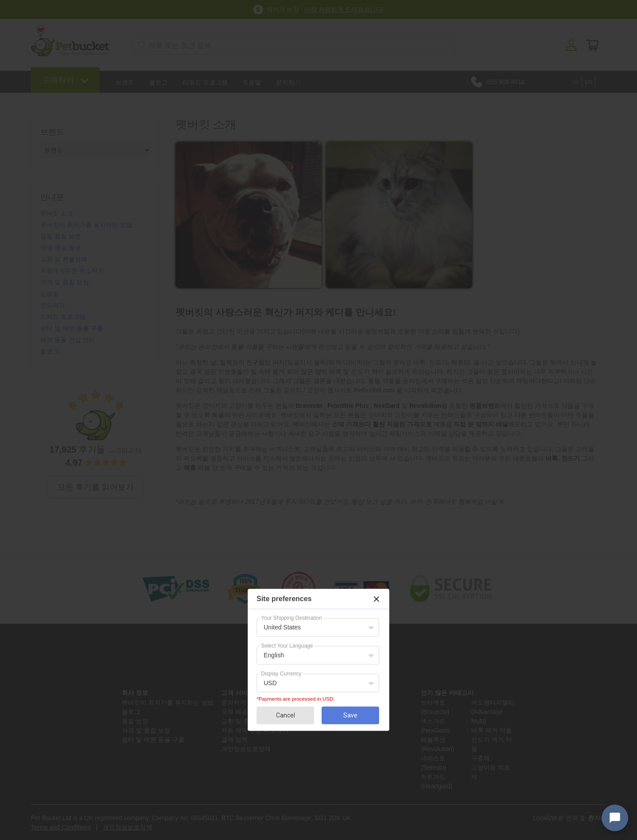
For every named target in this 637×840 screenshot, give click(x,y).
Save (350, 715)
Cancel (286, 715)
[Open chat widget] (615, 818)
